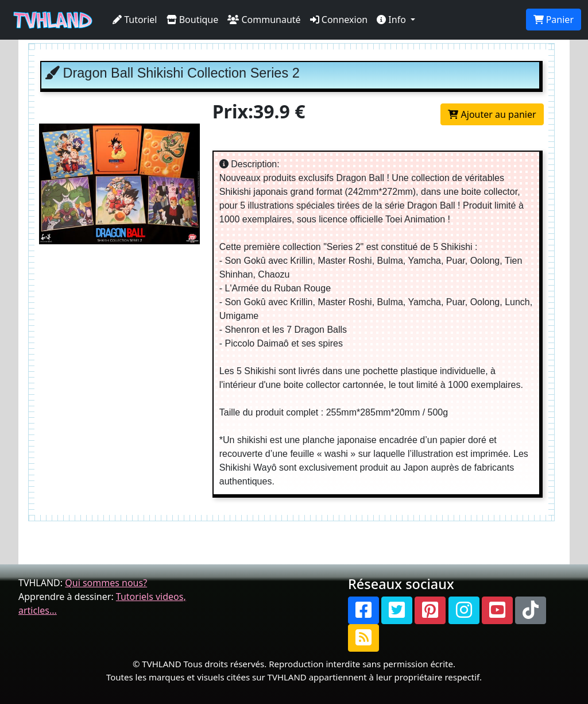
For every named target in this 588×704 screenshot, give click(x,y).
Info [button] (392, 20)
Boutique (193, 20)
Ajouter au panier (492, 114)
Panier (554, 20)
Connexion (339, 20)
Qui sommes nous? (106, 583)
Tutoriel (135, 20)
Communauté (264, 20)
